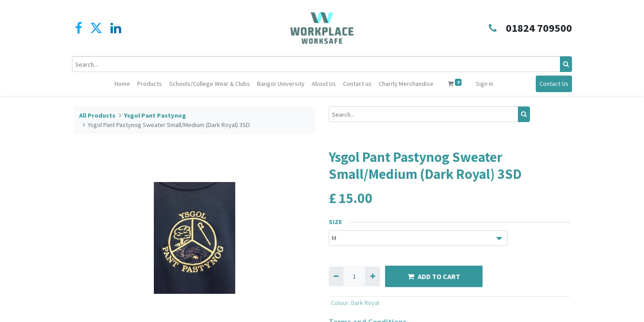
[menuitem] (122, 84)
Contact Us (552, 84)
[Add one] (372, 276)
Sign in (485, 84)
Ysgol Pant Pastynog (155, 115)
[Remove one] (336, 276)
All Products (97, 115)
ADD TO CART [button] (434, 276)
